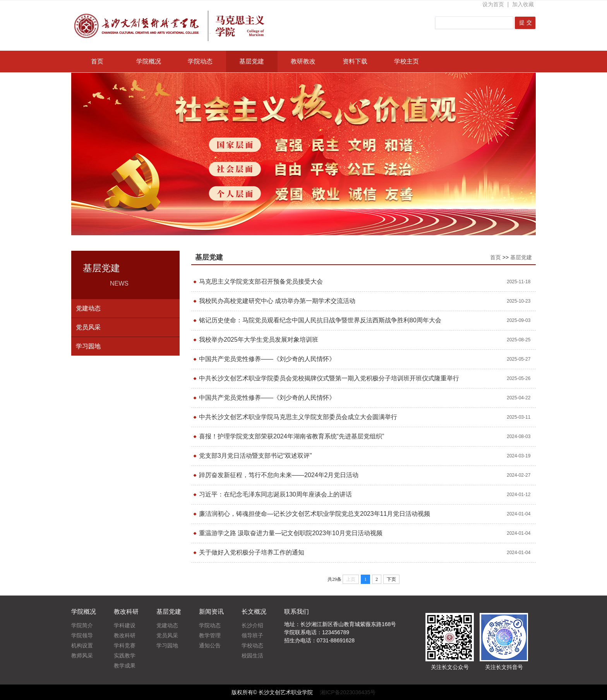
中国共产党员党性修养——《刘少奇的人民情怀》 (267, 359)
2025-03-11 (519, 417)
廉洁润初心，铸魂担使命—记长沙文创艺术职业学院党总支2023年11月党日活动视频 (315, 514)
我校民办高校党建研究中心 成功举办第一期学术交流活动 (277, 301)
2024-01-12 (519, 495)
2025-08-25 (519, 340)
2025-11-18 (519, 282)
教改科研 (125, 635)
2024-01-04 (519, 514)
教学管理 (210, 635)
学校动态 (252, 645)
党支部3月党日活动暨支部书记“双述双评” (255, 456)
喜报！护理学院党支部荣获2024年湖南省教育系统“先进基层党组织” (291, 436)
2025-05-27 (519, 359)
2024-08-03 (519, 436)
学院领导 (82, 635)
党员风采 (88, 327)
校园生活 (252, 656)
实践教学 (125, 656)
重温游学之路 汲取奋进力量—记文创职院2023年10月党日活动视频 (291, 533)
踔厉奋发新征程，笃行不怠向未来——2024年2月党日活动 (279, 475)
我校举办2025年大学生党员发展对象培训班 (259, 340)
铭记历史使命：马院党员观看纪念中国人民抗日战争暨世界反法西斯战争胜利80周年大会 (320, 320)
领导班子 (252, 635)
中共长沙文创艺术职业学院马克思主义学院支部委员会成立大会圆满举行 (298, 417)
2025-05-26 (519, 378)
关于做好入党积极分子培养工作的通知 (252, 552)
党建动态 (88, 308)
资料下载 (355, 61)
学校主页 (406, 61)
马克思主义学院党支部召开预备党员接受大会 (261, 282)
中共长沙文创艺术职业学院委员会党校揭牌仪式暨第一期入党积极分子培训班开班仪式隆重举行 (329, 378)
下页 (391, 579)
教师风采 (82, 656)
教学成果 (125, 666)
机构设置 (82, 645)
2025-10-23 (519, 301)
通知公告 (210, 645)
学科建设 (125, 625)
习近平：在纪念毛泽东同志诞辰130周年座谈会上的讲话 (275, 494)
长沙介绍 (252, 625)
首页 (97, 61)
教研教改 (303, 61)
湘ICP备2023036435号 (348, 692)
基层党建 (252, 61)
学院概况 (149, 61)
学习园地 (88, 346)
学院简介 (82, 625)
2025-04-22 (519, 398)
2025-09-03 (519, 320)
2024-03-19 (519, 456)
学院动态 (200, 61)
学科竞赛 (125, 645)
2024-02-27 (519, 475)
